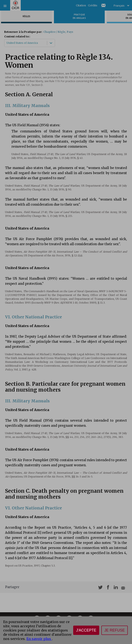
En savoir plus (39, 639)
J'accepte (86, 630)
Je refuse (115, 630)
